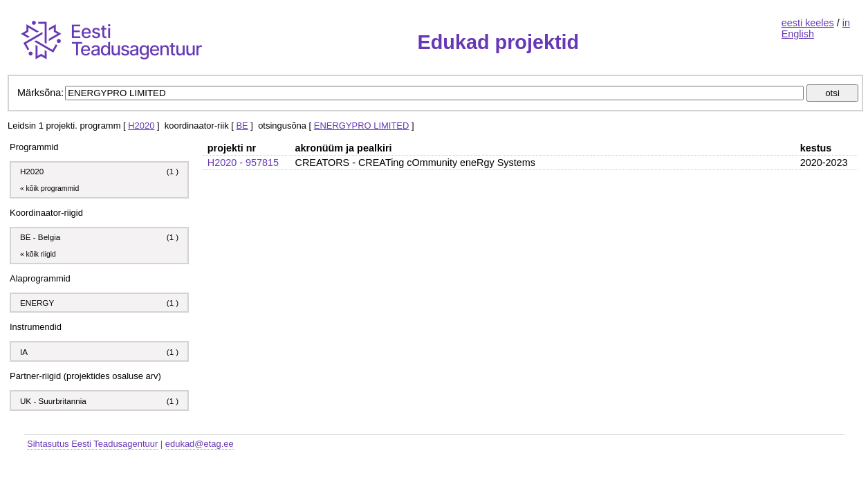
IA (25, 352)
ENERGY (37, 303)
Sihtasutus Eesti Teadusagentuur (92, 444)
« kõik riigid (38, 254)
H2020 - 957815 (243, 163)
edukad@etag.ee (200, 444)
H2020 (141, 126)
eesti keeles (808, 23)
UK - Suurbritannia (53, 401)
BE (242, 126)
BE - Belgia (40, 237)
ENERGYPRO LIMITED (361, 126)
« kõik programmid (49, 188)
